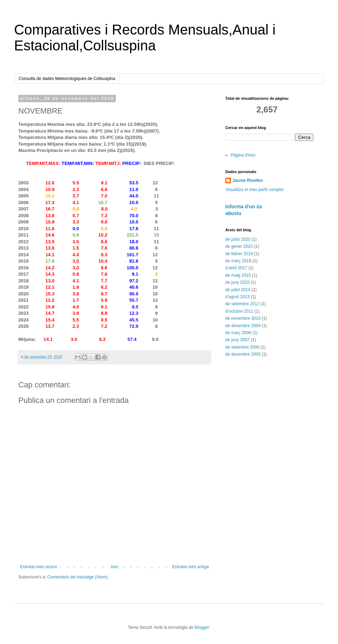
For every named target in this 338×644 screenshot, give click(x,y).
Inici (115, 567)
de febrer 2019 (239, 254)
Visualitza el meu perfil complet (254, 190)
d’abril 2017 (236, 268)
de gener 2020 (239, 246)
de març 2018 (238, 261)
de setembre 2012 (242, 304)
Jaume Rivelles (248, 180)
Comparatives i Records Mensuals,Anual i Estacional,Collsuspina (145, 38)
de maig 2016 (238, 275)
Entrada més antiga (190, 567)
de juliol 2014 (238, 290)
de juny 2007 (237, 340)
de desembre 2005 (243, 354)
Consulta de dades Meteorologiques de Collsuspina (67, 79)
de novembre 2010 (243, 318)
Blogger (202, 627)
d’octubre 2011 (239, 311)
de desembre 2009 (243, 326)
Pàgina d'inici (243, 155)
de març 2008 (238, 333)
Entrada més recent (39, 567)
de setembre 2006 (242, 347)
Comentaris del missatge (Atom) (77, 577)
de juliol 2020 (238, 239)
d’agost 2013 (237, 297)
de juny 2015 (237, 282)
